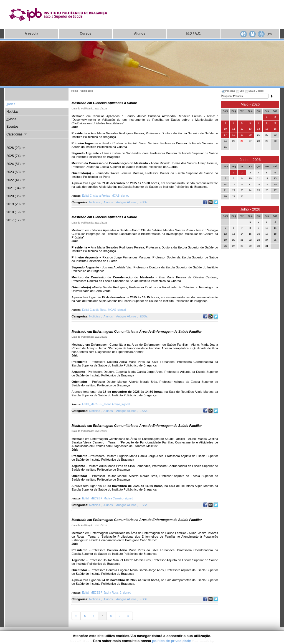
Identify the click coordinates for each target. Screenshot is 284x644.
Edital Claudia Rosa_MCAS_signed (104, 310)
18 (234, 135)
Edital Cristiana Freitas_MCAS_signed (106, 196)
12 (242, 129)
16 (275, 129)
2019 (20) (16, 204)
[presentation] (228, 92)
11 (234, 129)
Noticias (95, 202)
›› (128, 616)
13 (250, 129)
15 (267, 129)
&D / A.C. (194, 34)
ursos (86, 34)
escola (31, 34)
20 (250, 135)
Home (75, 91)
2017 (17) (16, 220)
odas (11, 104)
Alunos (109, 202)
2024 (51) (16, 164)
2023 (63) (16, 172)
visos (11, 119)
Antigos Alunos (127, 202)
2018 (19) (16, 212)
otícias (12, 112)
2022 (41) (16, 180)
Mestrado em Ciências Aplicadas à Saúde (104, 103)
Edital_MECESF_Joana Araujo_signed (106, 404)
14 (258, 129)
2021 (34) (16, 188)
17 (225, 135)
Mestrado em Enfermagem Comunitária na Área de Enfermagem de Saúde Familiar (137, 332)
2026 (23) (16, 148)
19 (242, 135)
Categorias (17, 134)
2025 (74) (16, 156)
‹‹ (76, 616)
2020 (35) (16, 196)
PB (269, 34)
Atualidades (86, 91)
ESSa (144, 202)
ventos (12, 127)
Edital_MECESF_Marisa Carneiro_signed (108, 498)
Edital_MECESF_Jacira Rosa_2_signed (107, 593)
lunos (140, 34)
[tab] (228, 92)
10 (225, 129)
